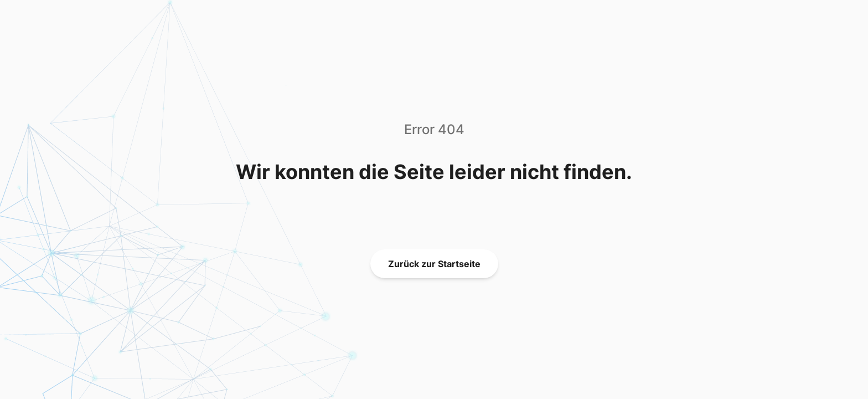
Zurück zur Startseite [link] (434, 264)
